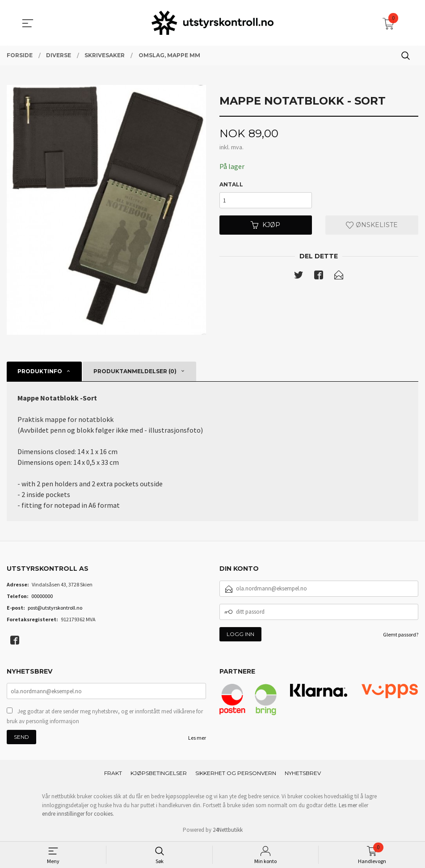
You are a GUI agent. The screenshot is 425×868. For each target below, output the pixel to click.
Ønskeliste (372, 225)
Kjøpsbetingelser (159, 773)
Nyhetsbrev (303, 773)
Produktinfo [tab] (40, 371)
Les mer (197, 738)
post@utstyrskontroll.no (55, 608)
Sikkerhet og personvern (236, 773)
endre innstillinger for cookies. (78, 814)
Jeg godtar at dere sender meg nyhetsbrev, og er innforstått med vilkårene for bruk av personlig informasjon (105, 716)
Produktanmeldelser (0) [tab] (135, 371)
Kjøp (265, 225)
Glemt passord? (401, 634)
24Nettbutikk (228, 830)
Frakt (113, 773)
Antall (231, 185)
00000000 (42, 596)
